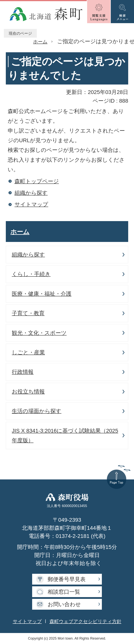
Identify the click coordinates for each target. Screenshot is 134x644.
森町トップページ (37, 181)
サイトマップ (31, 204)
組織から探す (31, 193)
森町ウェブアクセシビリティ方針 (85, 621)
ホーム (40, 42)
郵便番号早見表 (67, 579)
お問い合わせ (64, 604)
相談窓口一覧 (64, 592)
